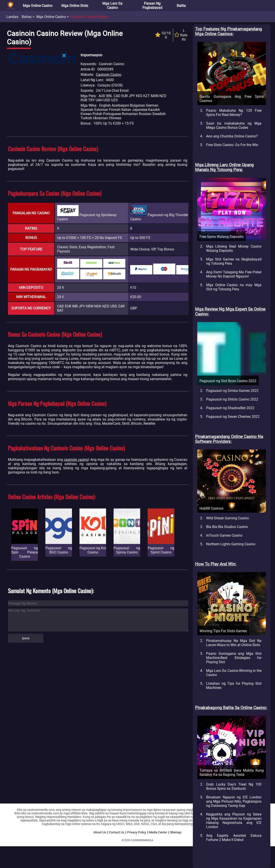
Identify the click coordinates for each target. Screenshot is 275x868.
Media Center (158, 832)
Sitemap (176, 832)
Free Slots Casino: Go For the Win (232, 145)
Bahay (27, 17)
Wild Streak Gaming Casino (228, 518)
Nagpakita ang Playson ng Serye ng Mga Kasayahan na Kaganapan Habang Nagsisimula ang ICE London (234, 821)
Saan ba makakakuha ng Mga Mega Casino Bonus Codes (234, 125)
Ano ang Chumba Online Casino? (232, 136)
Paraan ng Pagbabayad (152, 6)
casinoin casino (76, 460)
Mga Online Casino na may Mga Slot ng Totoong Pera (234, 287)
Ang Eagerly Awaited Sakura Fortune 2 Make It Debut (234, 838)
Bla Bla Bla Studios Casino (227, 527)
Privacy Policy (137, 832)
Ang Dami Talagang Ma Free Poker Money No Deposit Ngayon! (234, 274)
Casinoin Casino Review (89, 17)
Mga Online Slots (75, 6)
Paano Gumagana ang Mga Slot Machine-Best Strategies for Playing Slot (234, 658)
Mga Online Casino (38, 6)
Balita (181, 6)
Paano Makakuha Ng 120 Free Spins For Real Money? (234, 113)
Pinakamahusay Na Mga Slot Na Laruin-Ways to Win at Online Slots (234, 643)
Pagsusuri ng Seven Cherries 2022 (233, 417)
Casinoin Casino (109, 75)
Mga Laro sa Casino (112, 6)
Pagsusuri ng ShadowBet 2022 (230, 408)
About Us (100, 832)
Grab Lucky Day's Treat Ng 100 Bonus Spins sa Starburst (234, 786)
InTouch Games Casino (224, 535)
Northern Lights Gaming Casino (231, 544)
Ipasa (26, 638)
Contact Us (117, 832)
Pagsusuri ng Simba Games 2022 (232, 391)
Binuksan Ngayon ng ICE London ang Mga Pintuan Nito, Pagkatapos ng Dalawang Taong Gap (234, 801)
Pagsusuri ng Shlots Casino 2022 (232, 399)
